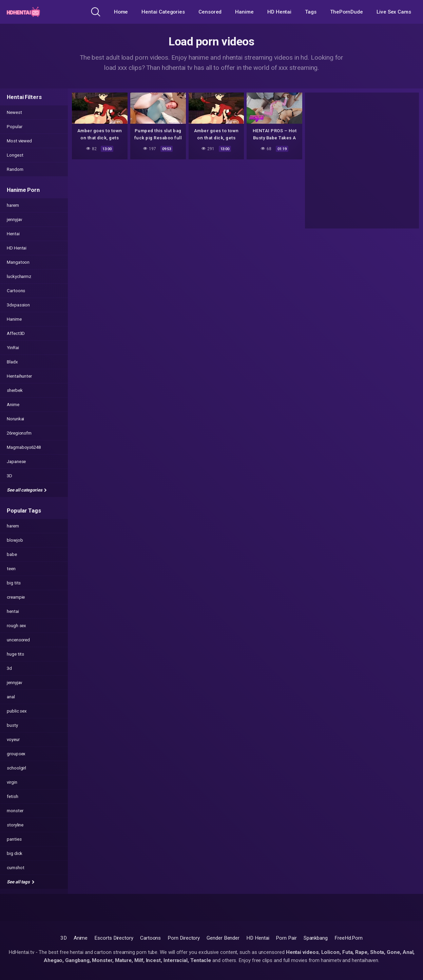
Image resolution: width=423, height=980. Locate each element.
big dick (15, 853)
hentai (13, 611)
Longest (15, 155)
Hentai (13, 234)
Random (15, 169)
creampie (16, 597)
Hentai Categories (163, 12)
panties (14, 839)
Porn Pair (286, 938)
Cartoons (16, 291)
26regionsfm (19, 433)
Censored (210, 12)
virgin (12, 782)
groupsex (16, 754)
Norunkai (15, 419)
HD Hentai (279, 12)
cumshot (15, 868)
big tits (14, 583)
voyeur (13, 739)
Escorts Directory (114, 938)
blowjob (15, 540)
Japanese (16, 462)
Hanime (244, 12)
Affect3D (16, 333)
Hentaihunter (19, 376)
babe (12, 554)
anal (11, 697)
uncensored (18, 640)
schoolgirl (16, 768)
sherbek (15, 390)
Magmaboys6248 (24, 447)
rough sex (16, 626)
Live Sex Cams (394, 12)
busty (12, 725)
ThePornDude (347, 12)
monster (15, 811)
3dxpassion (18, 305)
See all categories (27, 490)
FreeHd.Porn (349, 938)
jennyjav (14, 219)
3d (9, 668)
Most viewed (19, 141)
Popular (14, 127)
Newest (14, 112)
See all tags (21, 882)
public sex (17, 711)
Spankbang (316, 938)
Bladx (12, 362)
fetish (13, 796)
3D (9, 476)
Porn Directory (184, 938)
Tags (311, 12)
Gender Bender (223, 938)
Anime (13, 405)
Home (121, 12)
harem (13, 205)
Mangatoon (18, 262)
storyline (15, 825)
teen (11, 569)
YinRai (13, 348)
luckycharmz (19, 276)
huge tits (15, 654)
